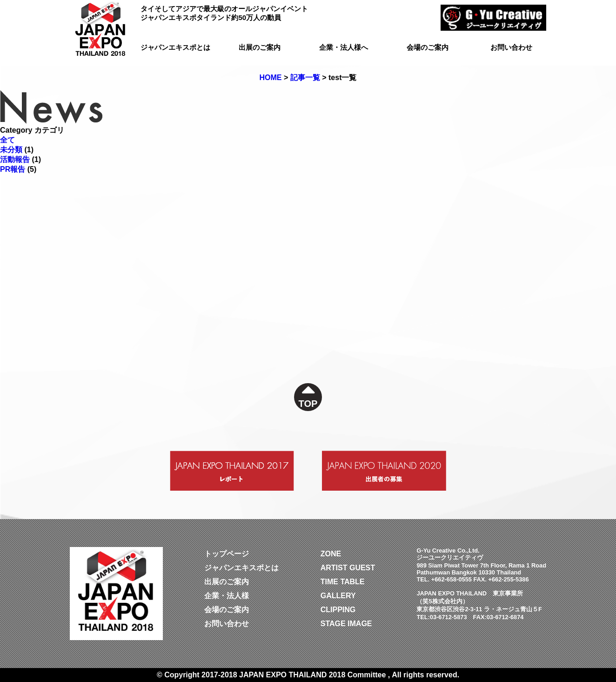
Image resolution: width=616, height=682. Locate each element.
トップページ (227, 554)
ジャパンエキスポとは (175, 47)
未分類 (11, 150)
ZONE (331, 554)
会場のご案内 (428, 47)
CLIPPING (338, 610)
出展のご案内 (260, 47)
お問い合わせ (511, 47)
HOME (271, 78)
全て (7, 140)
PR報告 (13, 169)
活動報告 (15, 159)
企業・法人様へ (344, 47)
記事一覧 (305, 78)
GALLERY (338, 596)
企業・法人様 (227, 596)
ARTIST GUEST (348, 568)
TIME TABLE (343, 582)
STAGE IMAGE (346, 624)
